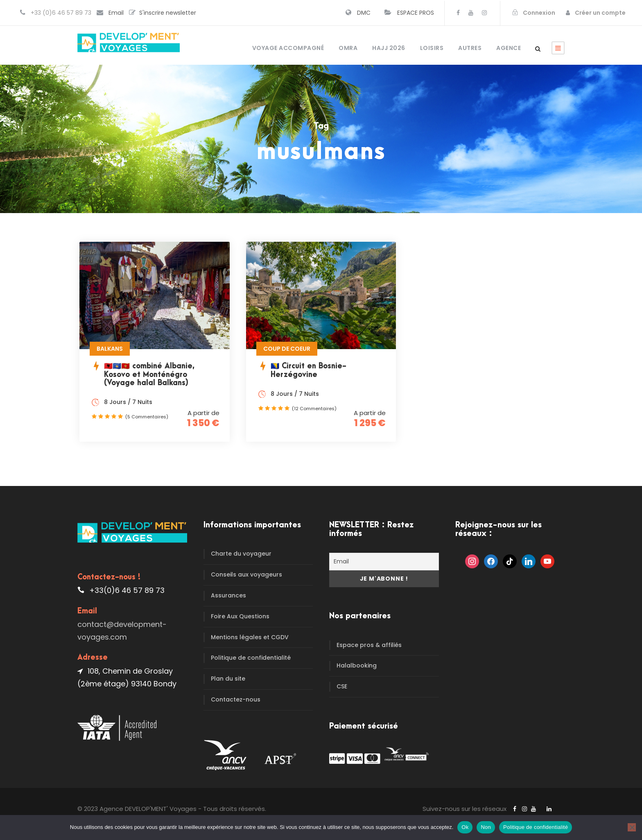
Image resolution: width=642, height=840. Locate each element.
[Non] (632, 827)
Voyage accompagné (288, 48)
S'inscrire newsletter (168, 13)
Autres (470, 48)
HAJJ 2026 (389, 48)
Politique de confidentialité (251, 658)
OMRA (348, 48)
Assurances (228, 595)
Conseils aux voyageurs (246, 574)
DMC (364, 13)
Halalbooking (357, 665)
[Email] (384, 562)
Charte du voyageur (241, 554)
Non (486, 827)
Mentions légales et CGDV (250, 637)
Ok (465, 827)
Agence (509, 48)
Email (116, 13)
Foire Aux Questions (240, 616)
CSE (342, 686)
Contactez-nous (236, 699)
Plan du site (228, 679)
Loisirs (432, 48)
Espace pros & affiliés (369, 645)
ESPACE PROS (416, 13)
